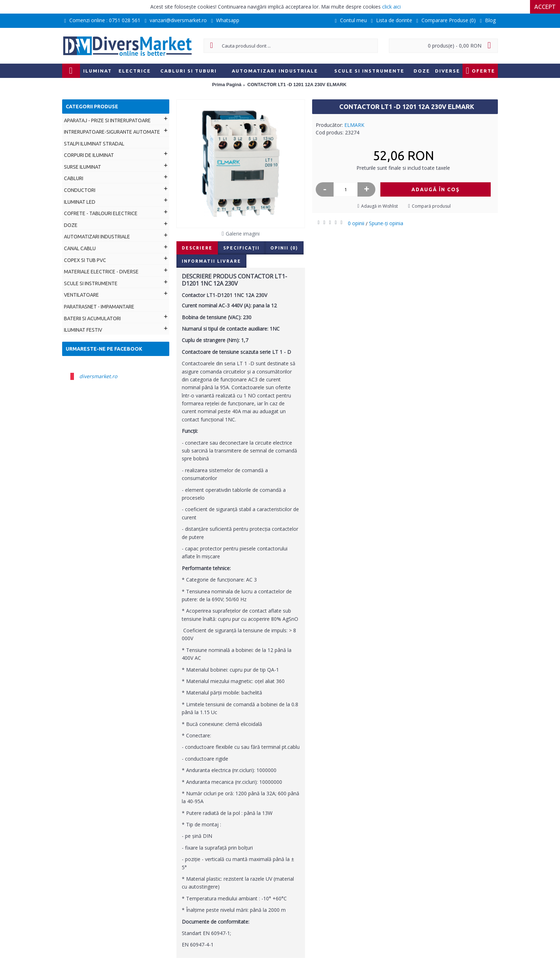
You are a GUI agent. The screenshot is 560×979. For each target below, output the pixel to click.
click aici (391, 7)
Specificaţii (241, 248)
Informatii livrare (211, 261)
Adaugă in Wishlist (379, 206)
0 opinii (356, 223)
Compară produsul (431, 206)
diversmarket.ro (98, 376)
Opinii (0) (284, 248)
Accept (545, 7)
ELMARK (354, 125)
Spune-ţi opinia (386, 223)
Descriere (197, 248)
